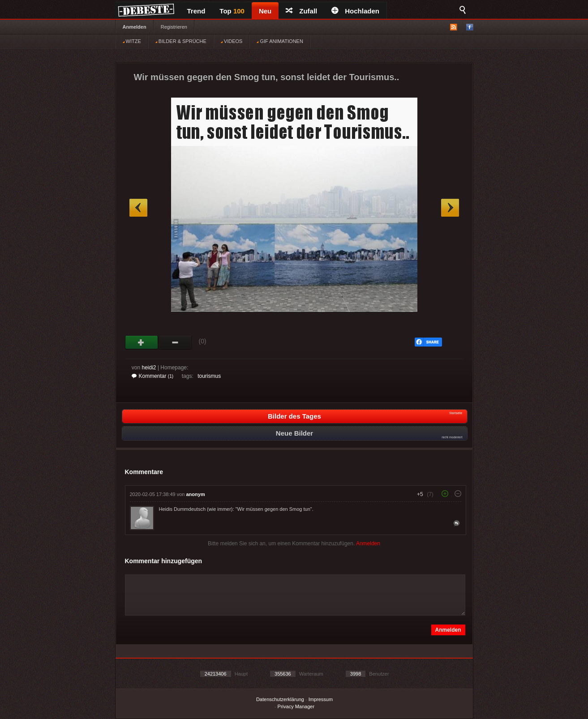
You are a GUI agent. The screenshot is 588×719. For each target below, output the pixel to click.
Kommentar (153, 376)
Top (232, 11)
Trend (196, 11)
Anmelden (135, 27)
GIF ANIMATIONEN (280, 41)
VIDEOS (232, 41)
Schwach (175, 342)
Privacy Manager (296, 706)
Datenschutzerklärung (280, 699)
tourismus (209, 376)
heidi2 (149, 368)
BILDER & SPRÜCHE (181, 41)
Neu (265, 11)
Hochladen (355, 11)
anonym (196, 494)
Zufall (301, 11)
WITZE (132, 41)
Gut (142, 342)
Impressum (321, 699)
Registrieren (174, 27)
